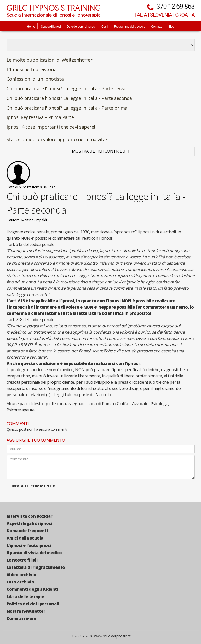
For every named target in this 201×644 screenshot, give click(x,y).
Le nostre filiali (22, 560)
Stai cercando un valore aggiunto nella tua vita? (57, 139)
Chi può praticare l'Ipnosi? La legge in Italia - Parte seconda (69, 98)
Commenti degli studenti (32, 589)
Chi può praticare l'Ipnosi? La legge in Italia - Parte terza (66, 88)
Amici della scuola (25, 538)
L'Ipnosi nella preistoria (32, 69)
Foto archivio (20, 582)
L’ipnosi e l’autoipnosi (29, 545)
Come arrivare (21, 618)
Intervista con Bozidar (30, 516)
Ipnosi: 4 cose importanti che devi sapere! (51, 127)
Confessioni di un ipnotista (35, 79)
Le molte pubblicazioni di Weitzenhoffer (50, 60)
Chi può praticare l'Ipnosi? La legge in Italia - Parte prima (67, 108)
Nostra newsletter (26, 611)
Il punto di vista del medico (34, 553)
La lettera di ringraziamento (36, 567)
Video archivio (21, 575)
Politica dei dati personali (33, 604)
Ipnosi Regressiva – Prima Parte (40, 117)
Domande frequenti (27, 531)
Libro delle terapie (25, 596)
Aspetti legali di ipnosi (29, 523)
